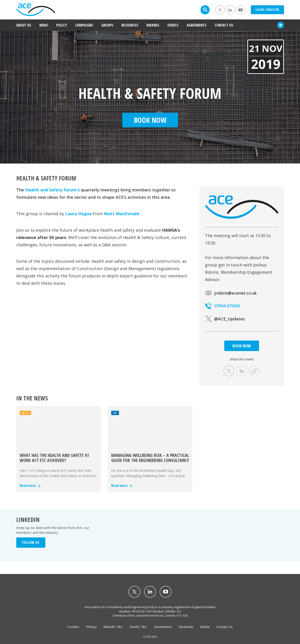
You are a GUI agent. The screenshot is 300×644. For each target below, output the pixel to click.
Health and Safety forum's (52, 190)
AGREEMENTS (197, 25)
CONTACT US (224, 25)
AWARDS (153, 25)
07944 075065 (223, 306)
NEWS (44, 25)
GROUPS (107, 25)
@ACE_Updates (225, 319)
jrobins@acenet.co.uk (231, 293)
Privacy (91, 627)
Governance (163, 627)
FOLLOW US (31, 542)
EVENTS (173, 25)
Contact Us (224, 627)
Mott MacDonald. (122, 214)
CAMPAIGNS (84, 25)
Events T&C (138, 627)
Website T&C (113, 627)
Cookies (73, 627)
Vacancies (186, 627)
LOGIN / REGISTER (267, 9)
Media (205, 627)
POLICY (62, 25)
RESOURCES (130, 25)
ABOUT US (24, 25)
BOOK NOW (242, 346)
